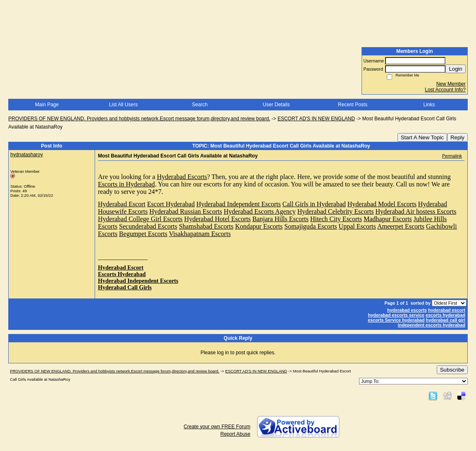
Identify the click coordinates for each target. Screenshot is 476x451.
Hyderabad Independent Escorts (238, 204)
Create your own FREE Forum (217, 427)
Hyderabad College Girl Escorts (140, 219)
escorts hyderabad (445, 315)
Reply (457, 137)
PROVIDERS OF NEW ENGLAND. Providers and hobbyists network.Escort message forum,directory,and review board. (139, 119)
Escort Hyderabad (171, 204)
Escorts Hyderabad (122, 274)
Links (429, 105)
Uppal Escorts (357, 226)
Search (200, 105)
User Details (276, 105)
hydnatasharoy (27, 155)
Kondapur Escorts (259, 226)
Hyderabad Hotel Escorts (218, 219)
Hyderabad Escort (122, 204)
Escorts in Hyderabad (126, 184)
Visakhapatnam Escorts (200, 234)
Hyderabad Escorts (182, 177)
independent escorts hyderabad (432, 325)
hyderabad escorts (407, 310)
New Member (451, 84)
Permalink (452, 156)
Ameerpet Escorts (401, 226)
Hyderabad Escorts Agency (259, 211)
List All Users (123, 105)
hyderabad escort (447, 310)
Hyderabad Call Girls (125, 288)
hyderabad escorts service (396, 315)
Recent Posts (353, 105)
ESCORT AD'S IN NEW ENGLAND (316, 119)
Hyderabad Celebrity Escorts (336, 211)
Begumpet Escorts (143, 234)
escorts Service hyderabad (396, 320)
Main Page (47, 105)
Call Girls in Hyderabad (314, 204)
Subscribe (452, 370)
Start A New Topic (422, 137)
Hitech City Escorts (336, 219)
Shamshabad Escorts (206, 226)
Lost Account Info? (445, 90)
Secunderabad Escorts (148, 226)
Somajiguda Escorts (311, 226)
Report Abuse (235, 434)
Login (456, 69)
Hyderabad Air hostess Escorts (416, 211)
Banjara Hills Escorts (281, 219)
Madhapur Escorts (388, 219)
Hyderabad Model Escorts (382, 204)
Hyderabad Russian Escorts (186, 211)
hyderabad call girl (446, 320)
